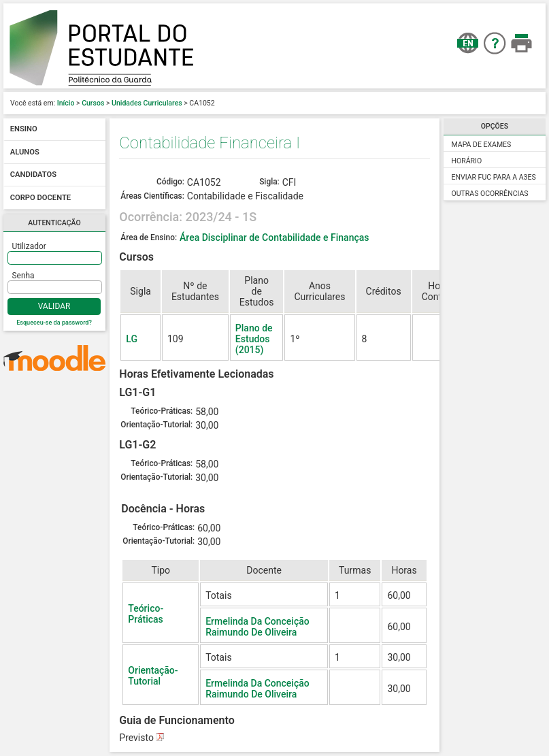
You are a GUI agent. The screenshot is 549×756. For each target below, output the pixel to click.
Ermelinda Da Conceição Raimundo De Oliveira (257, 627)
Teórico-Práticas (146, 614)
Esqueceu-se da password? (54, 323)
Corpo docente (40, 198)
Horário (467, 161)
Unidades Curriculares (147, 103)
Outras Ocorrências (490, 194)
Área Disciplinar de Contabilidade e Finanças (274, 237)
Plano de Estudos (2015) (254, 339)
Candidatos (33, 175)
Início (66, 103)
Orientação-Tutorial (153, 676)
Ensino (24, 130)
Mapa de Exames (482, 145)
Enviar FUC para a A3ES (494, 177)
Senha (23, 276)
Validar (54, 306)
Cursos (93, 103)
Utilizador (29, 246)
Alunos (25, 152)
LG (132, 339)
